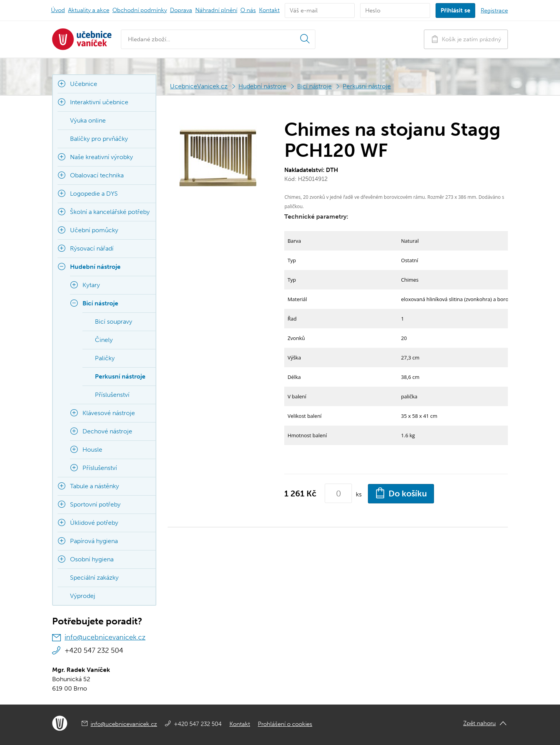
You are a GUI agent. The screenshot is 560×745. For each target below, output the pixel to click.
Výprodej (83, 596)
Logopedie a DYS (94, 194)
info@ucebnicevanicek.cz (105, 637)
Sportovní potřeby (95, 504)
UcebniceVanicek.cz (199, 86)
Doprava (181, 10)
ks (359, 494)
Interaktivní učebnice (99, 102)
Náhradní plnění (216, 10)
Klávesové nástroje (109, 413)
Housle (92, 450)
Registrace (494, 11)
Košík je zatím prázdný (466, 39)
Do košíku (401, 493)
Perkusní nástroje (367, 86)
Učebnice (84, 84)
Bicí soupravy (114, 322)
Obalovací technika (97, 175)
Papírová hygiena (94, 541)
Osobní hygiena (92, 559)
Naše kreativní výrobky (101, 157)
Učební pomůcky (94, 230)
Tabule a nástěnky (94, 486)
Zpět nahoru (479, 723)
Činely (104, 340)
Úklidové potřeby (94, 523)
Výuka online (88, 120)
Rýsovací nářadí (92, 248)
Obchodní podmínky (140, 10)
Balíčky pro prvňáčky (99, 139)
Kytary (91, 285)
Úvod (58, 10)
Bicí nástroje (314, 86)
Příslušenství (112, 395)
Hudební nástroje (262, 86)
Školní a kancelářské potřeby (110, 212)
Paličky (105, 358)
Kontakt (269, 10)
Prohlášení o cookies (285, 724)
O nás (248, 10)
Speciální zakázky (94, 578)
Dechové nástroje (107, 431)
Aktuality (89, 10)
